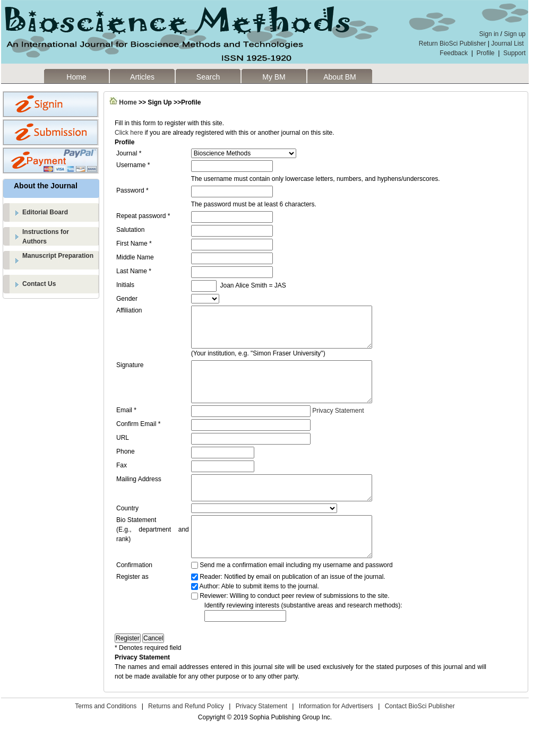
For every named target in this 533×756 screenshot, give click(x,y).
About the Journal (46, 186)
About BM (339, 77)
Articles (142, 77)
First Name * (134, 244)
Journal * (129, 153)
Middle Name (135, 257)
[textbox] (245, 645)
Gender (127, 299)
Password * (132, 190)
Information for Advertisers (336, 735)
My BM (274, 77)
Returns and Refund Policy (186, 735)
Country (127, 529)
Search (208, 77)
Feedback (454, 53)
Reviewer (213, 624)
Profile (486, 53)
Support (514, 53)
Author (208, 615)
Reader (210, 605)
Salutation (130, 230)
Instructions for (61, 237)
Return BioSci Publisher (453, 44)
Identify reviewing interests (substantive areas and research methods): (303, 634)
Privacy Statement (338, 427)
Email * (126, 426)
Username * (133, 165)
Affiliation (129, 310)
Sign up (515, 34)
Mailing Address (139, 495)
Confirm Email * (138, 440)
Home (76, 77)
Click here (129, 133)
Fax (122, 481)
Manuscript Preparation (58, 256)
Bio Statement (136, 541)
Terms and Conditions (106, 735)
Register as (132, 605)
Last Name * (134, 271)
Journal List (508, 44)
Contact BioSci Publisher (420, 735)
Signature (130, 373)
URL (123, 454)
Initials (125, 285)
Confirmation (134, 594)
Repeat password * (143, 216)
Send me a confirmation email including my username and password (296, 594)
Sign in (489, 34)
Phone (126, 467)
